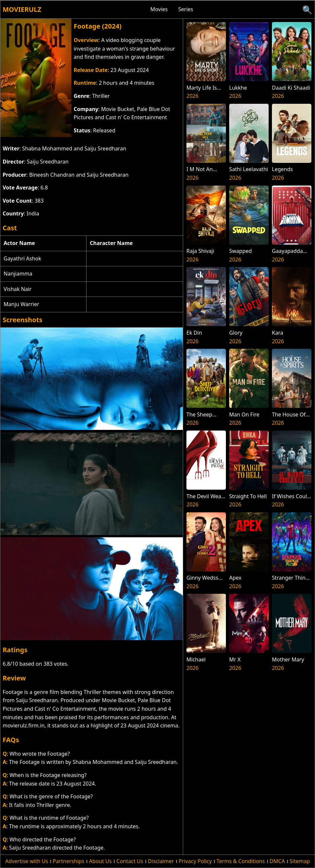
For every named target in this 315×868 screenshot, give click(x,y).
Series (186, 9)
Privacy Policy (195, 861)
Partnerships (69, 861)
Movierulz (22, 9)
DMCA (277, 861)
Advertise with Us (27, 861)
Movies (159, 9)
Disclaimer (161, 861)
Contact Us (130, 861)
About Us (100, 861)
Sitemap (300, 861)
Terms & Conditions (241, 861)
